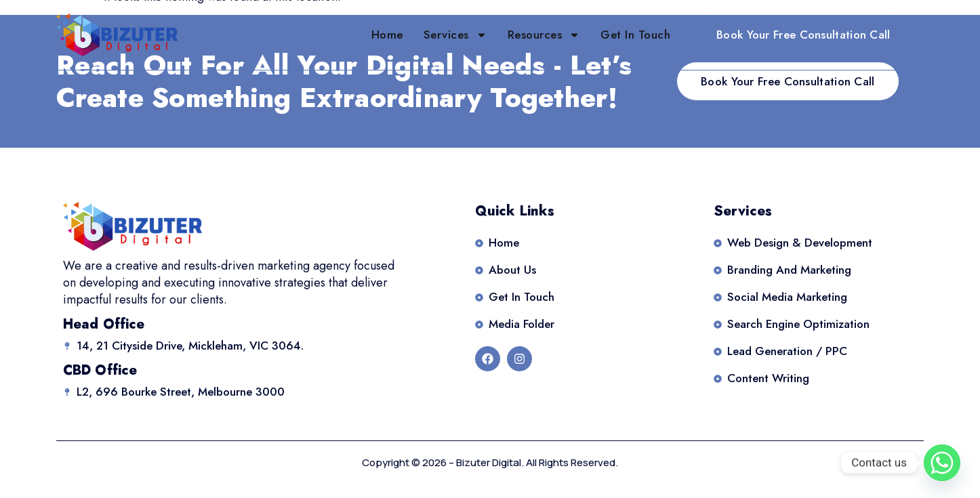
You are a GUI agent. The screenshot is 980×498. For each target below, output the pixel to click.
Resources (544, 35)
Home (387, 35)
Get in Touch (635, 35)
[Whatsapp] (942, 463)
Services (455, 35)
